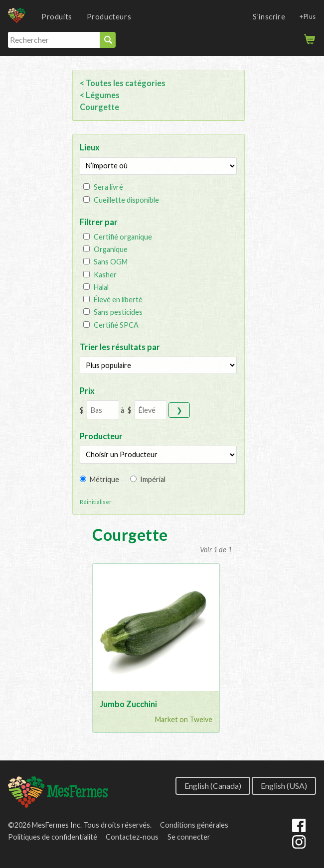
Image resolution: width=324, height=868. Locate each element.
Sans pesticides (118, 312)
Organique (111, 249)
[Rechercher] (54, 40)
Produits (57, 17)
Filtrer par (99, 222)
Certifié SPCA (116, 325)
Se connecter (189, 837)
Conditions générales (194, 825)
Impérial (153, 479)
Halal (101, 287)
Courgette (99, 107)
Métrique (104, 479)
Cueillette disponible (126, 200)
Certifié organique (123, 237)
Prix (87, 391)
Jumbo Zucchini (128, 704)
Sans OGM (111, 262)
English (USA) (284, 785)
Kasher (105, 275)
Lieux (90, 147)
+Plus (308, 16)
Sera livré (108, 187)
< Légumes (100, 95)
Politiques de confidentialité (53, 837)
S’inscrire (269, 17)
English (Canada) (213, 785)
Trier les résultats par (120, 347)
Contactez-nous (132, 837)
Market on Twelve (184, 719)
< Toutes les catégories (123, 83)
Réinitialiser (96, 502)
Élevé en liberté (118, 300)
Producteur (101, 436)
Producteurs (109, 17)
